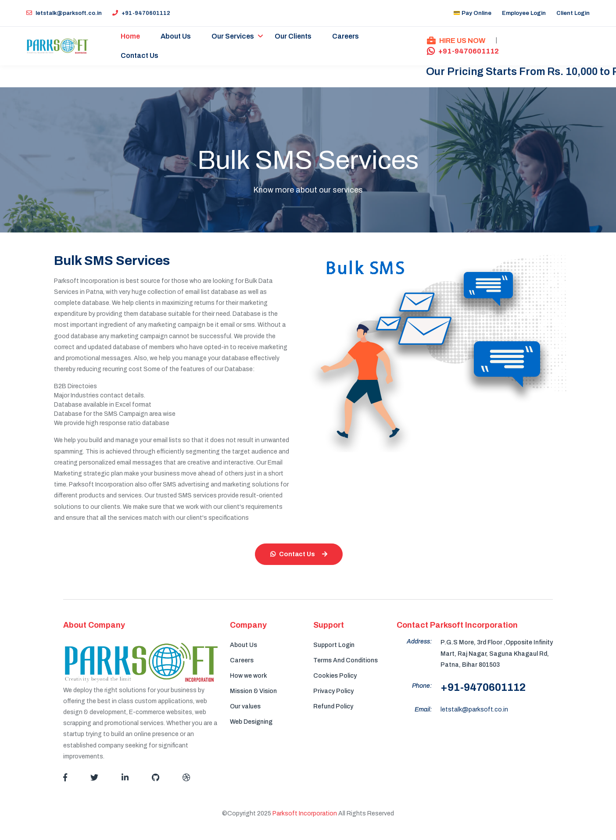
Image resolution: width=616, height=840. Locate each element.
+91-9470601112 (141, 13)
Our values (245, 706)
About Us (176, 36)
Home (131, 36)
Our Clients (294, 36)
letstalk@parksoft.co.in (64, 13)
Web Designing (251, 722)
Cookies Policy (335, 676)
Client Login (573, 13)
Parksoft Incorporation (305, 813)
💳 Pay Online (472, 13)
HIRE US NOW (456, 41)
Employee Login (524, 13)
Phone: (422, 686)
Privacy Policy (333, 691)
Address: (419, 642)
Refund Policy (333, 706)
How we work (249, 676)
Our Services (233, 36)
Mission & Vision (253, 691)
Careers (346, 36)
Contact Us (140, 55)
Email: (423, 710)
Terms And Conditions (346, 660)
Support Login (334, 645)
